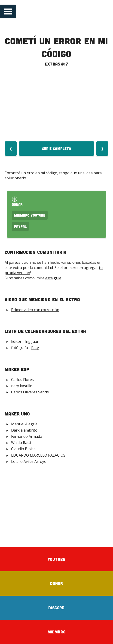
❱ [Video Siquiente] (102, 149)
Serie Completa (57, 149)
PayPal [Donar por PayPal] (20, 226)
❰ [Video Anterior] (11, 149)
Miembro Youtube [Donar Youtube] (30, 215)
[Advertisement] (56, 504)
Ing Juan (32, 341)
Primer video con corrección (35, 310)
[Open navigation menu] (8, 11)
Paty (35, 348)
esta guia (53, 278)
